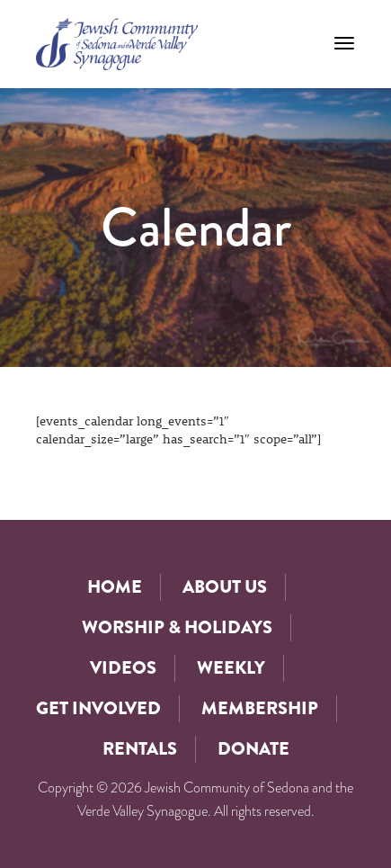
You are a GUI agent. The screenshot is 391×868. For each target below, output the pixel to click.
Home (115, 587)
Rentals (140, 749)
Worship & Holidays (177, 627)
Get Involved (98, 708)
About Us (225, 587)
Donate (253, 749)
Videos (123, 668)
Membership (260, 708)
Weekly (231, 668)
